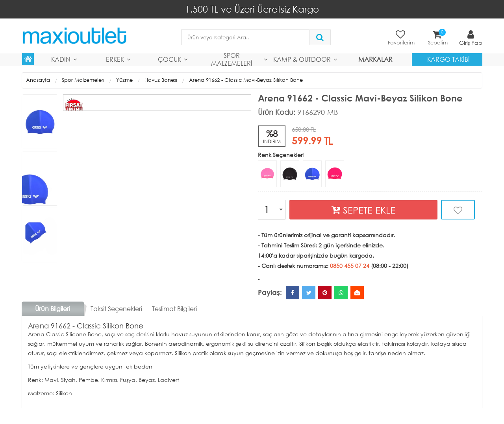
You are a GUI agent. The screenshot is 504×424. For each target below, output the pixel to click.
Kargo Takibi (448, 59)
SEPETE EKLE (363, 210)
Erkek (115, 59)
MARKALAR (375, 59)
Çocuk (170, 59)
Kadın (61, 59)
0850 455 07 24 (350, 266)
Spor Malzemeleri (232, 59)
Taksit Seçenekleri (116, 309)
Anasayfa (38, 80)
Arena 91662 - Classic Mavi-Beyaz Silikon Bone (246, 80)
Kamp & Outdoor (302, 59)
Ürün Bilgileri (53, 309)
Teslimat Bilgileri (174, 309)
